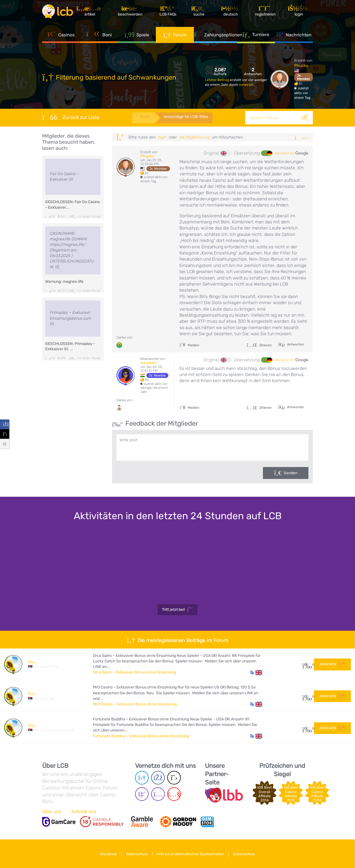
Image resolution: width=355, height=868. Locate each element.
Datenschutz (136, 854)
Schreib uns (84, 812)
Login (162, 137)
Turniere (256, 36)
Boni (99, 36)
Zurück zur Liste (71, 117)
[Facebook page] (158, 778)
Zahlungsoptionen (216, 36)
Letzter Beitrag (217, 80)
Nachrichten (294, 36)
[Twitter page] (174, 778)
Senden (291, 473)
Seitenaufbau (246, 854)
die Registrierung (194, 137)
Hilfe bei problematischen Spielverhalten (191, 854)
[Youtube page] (174, 794)
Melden (189, 345)
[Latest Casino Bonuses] (59, 12)
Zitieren (259, 345)
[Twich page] (142, 794)
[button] (256, 672)
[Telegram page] (142, 778)
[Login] (300, 12)
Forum (175, 36)
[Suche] (306, 118)
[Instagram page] (158, 794)
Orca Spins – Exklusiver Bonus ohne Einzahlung (134, 672)
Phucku (301, 66)
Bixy (32, 662)
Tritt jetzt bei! (178, 610)
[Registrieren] (266, 12)
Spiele (137, 36)
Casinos (61, 36)
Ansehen (332, 664)
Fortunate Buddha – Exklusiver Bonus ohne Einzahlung (141, 736)
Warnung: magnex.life (64, 282)
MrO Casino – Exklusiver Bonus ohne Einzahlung (135, 704)
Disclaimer (107, 854)
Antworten (295, 344)
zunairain (246, 85)
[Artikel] (92, 12)
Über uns (52, 812)
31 (306, 664)
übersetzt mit (291, 153)
